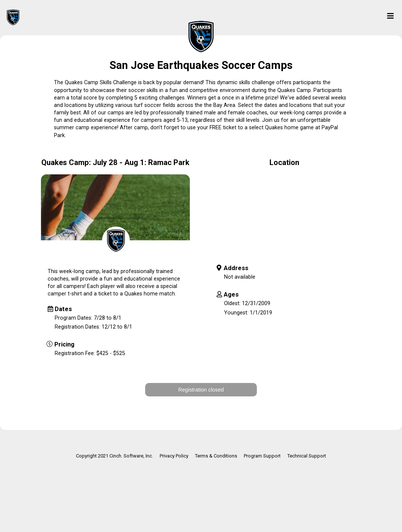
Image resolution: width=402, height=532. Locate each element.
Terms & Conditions (216, 456)
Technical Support (307, 456)
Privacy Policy (174, 456)
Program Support (262, 456)
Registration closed (201, 390)
